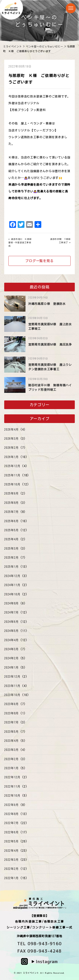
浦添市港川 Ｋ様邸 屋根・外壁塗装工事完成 (21, 242)
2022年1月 (11, 878)
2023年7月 (11, 722)
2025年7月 (11, 512)
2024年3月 (11, 649)
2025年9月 (11, 493)
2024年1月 (11, 668)
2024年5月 (11, 631)
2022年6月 (11, 832)
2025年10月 (12, 484)
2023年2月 (11, 759)
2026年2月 (11, 448)
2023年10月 (12, 695)
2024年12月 (12, 576)
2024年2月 (11, 658)
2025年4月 (11, 539)
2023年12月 (12, 677)
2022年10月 (12, 796)
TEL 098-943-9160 (39, 944)
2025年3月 (11, 549)
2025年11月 (12, 475)
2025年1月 (11, 567)
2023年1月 (11, 768)
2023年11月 (12, 686)
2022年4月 (11, 851)
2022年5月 (11, 841)
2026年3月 (11, 439)
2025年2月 (11, 558)
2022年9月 (11, 805)
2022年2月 (11, 869)
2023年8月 (11, 713)
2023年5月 (11, 732)
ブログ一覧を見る (39, 261)
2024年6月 (11, 622)
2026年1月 (11, 457)
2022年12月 (12, 777)
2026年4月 (11, 430)
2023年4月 (11, 741)
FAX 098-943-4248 (39, 951)
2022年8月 (11, 814)
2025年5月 (11, 530)
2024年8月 (11, 603)
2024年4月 (11, 640)
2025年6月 (11, 521)
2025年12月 (12, 466)
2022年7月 (11, 823)
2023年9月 (11, 704)
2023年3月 (11, 750)
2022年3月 (11, 860)
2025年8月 (11, 503)
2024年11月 (12, 585)
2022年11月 (12, 787)
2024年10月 (12, 594)
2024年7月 (11, 612)
